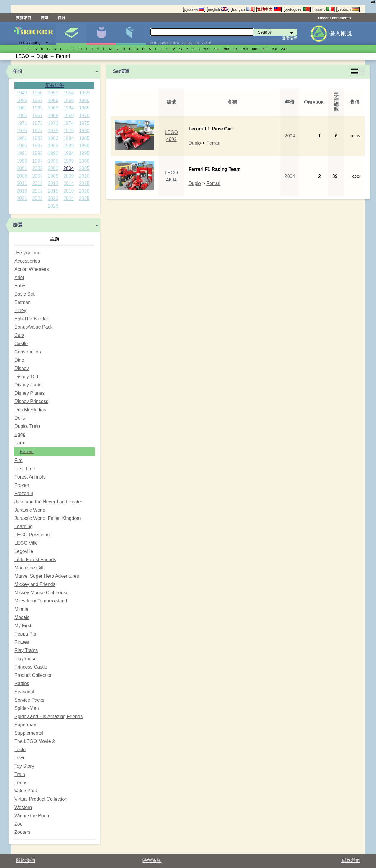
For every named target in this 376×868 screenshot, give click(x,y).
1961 (22, 108)
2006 (22, 176)
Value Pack (26, 791)
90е (255, 49)
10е (274, 49)
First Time (25, 469)
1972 (37, 123)
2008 (53, 176)
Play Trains (26, 650)
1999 (69, 161)
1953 (53, 93)
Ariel (19, 277)
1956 (22, 100)
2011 (22, 183)
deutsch (348, 9)
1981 (22, 138)
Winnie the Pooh (32, 816)
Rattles (22, 683)
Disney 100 (26, 377)
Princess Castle (31, 667)
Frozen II (24, 493)
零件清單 (131, 33)
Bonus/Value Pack (34, 327)
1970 (84, 116)
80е (246, 49)
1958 (53, 100)
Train (20, 774)
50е (216, 49)
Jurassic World (30, 510)
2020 (84, 191)
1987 (37, 146)
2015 (84, 183)
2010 (84, 176)
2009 (69, 176)
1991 (22, 153)
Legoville (24, 551)
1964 (69, 108)
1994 (69, 153)
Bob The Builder (31, 319)
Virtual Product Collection (41, 799)
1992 (37, 153)
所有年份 (55, 85)
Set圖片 (71, 33)
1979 (69, 131)
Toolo (20, 750)
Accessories (27, 261)
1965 (84, 108)
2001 (22, 168)
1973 (53, 123)
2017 (37, 191)
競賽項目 (24, 18)
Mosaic (22, 617)
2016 (22, 191)
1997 (37, 161)
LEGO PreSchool (33, 535)
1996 (22, 161)
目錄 (62, 18)
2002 (37, 168)
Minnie (21, 609)
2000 (84, 161)
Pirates (22, 642)
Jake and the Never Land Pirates (49, 502)
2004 (69, 168)
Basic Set (24, 294)
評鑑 (45, 18)
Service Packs (29, 700)
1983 (53, 138)
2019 (69, 191)
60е (226, 49)
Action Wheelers (32, 269)
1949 (22, 93)
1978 (53, 131)
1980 (84, 131)
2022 (37, 198)
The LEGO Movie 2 (35, 741)
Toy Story (24, 766)
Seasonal (24, 692)
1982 (37, 138)
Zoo (19, 824)
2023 (53, 198)
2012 (37, 183)
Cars (19, 335)
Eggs (20, 434)
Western (23, 807)
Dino (19, 360)
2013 (53, 183)
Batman (23, 302)
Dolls (20, 418)
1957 (37, 100)
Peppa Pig (25, 634)
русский (194, 9)
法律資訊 (152, 860)
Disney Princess (31, 401)
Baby (20, 286)
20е (284, 49)
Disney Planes (29, 393)
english (218, 9)
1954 (69, 93)
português (297, 9)
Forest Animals (30, 477)
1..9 (28, 49)
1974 (69, 123)
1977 (37, 131)
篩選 (18, 225)
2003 (53, 168)
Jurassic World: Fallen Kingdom (48, 518)
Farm (20, 443)
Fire (19, 460)
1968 (53, 116)
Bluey (20, 311)
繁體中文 (269, 9)
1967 (37, 116)
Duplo (195, 143)
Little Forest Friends (35, 560)
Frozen (22, 485)
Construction (28, 352)
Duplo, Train (27, 426)
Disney (22, 368)
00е (265, 49)
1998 (53, 161)
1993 (53, 153)
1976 (22, 131)
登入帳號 (341, 33)
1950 (37, 93)
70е (236, 49)
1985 (84, 138)
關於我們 (25, 860)
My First (23, 626)
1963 (53, 108)
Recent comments (334, 18)
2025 (84, 198)
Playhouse (26, 659)
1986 (22, 146)
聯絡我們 (351, 860)
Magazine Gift (29, 568)
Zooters (22, 832)
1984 (69, 138)
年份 (18, 71)
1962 (37, 108)
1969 (69, 116)
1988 (53, 146)
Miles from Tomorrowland (41, 601)
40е (207, 49)
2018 (53, 191)
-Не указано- (28, 253)
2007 (37, 176)
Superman (25, 725)
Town (20, 758)
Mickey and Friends (35, 584)
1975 (84, 123)
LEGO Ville (26, 543)
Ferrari (27, 452)
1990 (84, 146)
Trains (21, 783)
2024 (69, 198)
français (243, 9)
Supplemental (29, 733)
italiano (324, 9)
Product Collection (34, 675)
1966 (22, 116)
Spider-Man (27, 708)
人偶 (101, 33)
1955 (84, 93)
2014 (69, 183)
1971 (22, 123)
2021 (22, 198)
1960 (84, 100)
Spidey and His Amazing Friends (49, 716)
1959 (69, 100)
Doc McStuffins (30, 410)
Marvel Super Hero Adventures (47, 576)
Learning (24, 526)
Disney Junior (29, 385)
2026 (53, 206)
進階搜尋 (290, 38)
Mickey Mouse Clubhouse (41, 593)
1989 (69, 146)
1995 (84, 153)
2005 (84, 168)
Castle (21, 344)
